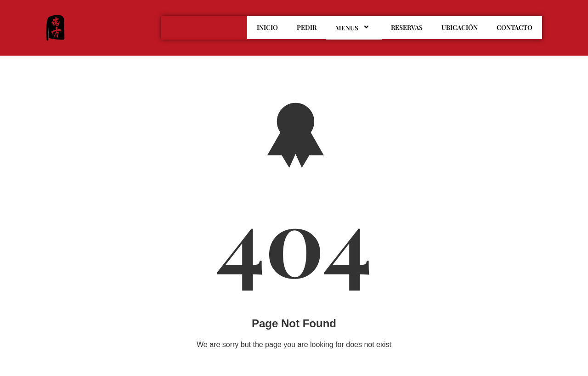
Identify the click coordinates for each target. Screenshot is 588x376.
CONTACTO (514, 27)
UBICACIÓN (460, 27)
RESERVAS (407, 27)
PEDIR (307, 27)
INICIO (267, 27)
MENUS (354, 28)
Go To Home (294, 367)
